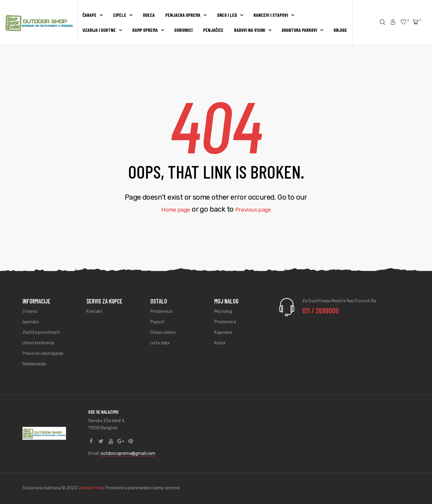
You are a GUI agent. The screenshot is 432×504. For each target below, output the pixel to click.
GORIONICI (183, 30)
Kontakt (94, 311)
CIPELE (123, 15)
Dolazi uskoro (163, 332)
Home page (171, 209)
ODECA (149, 15)
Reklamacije (34, 364)
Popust (157, 322)
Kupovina (223, 332)
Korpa (220, 343)
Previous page (257, 209)
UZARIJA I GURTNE (102, 30)
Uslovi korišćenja (38, 343)
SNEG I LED (230, 15)
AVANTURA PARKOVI (302, 30)
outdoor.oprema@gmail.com (128, 453)
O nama (30, 311)
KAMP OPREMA (148, 30)
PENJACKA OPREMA (186, 15)
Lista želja (160, 343)
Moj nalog (223, 311)
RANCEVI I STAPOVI (274, 15)
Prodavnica (161, 311)
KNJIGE (340, 30)
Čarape (93, 15)
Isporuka (31, 322)
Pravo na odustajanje (43, 353)
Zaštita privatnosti (41, 332)
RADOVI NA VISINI (253, 30)
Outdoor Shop (92, 488)
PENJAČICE (213, 30)
